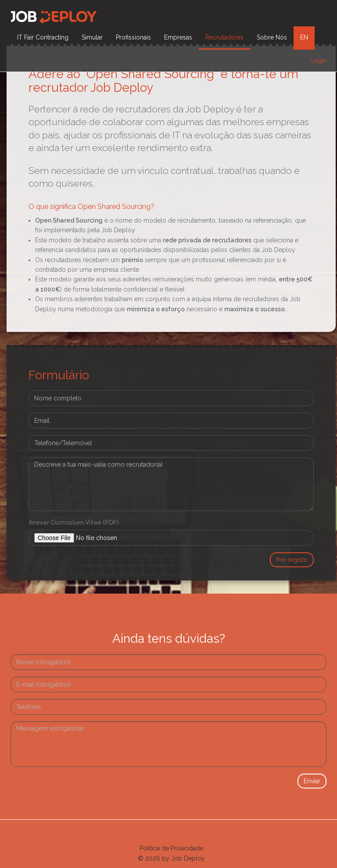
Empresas (178, 37)
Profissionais (133, 37)
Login (318, 61)
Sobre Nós (272, 37)
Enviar (312, 781)
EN (304, 37)
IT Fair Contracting (43, 37)
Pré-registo (292, 560)
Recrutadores (224, 37)
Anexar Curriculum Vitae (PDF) (73, 522)
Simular (92, 37)
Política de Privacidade (171, 848)
